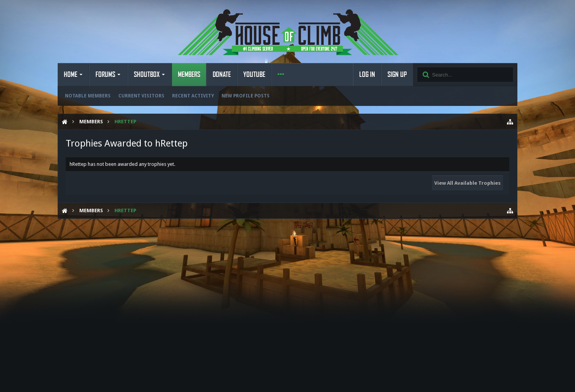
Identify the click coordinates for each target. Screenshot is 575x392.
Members (189, 75)
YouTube (254, 75)
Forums (105, 75)
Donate (222, 75)
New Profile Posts (246, 96)
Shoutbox (147, 75)
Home (71, 75)
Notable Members (88, 96)
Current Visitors (141, 96)
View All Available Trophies (468, 183)
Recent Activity (193, 96)
